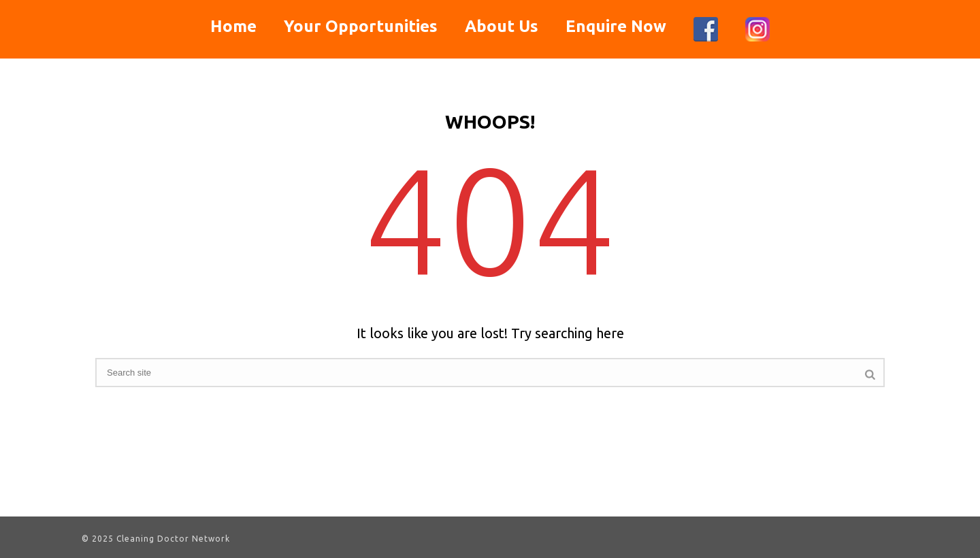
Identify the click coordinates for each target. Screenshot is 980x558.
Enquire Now (616, 26)
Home (233, 26)
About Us (502, 26)
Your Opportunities (361, 26)
